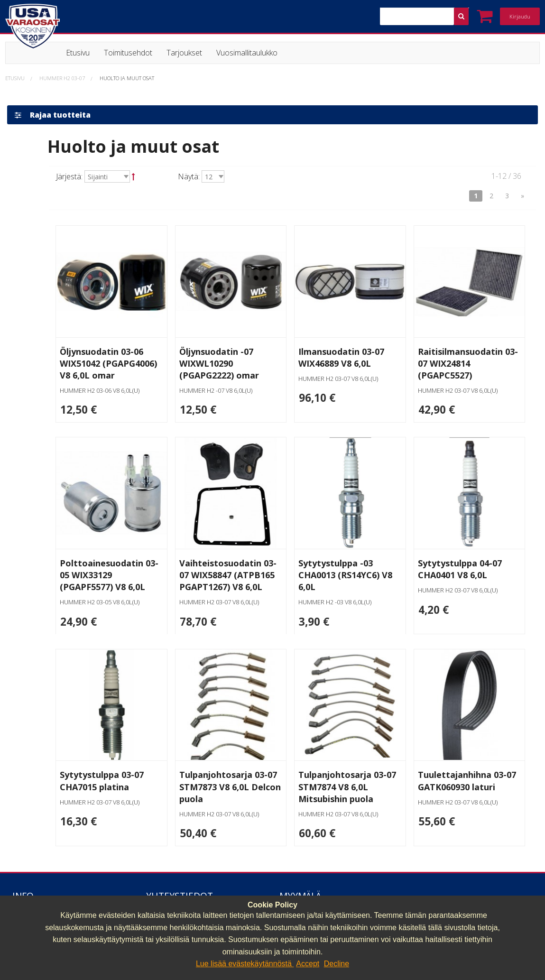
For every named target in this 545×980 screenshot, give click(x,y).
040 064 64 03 (170, 892)
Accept (308, 964)
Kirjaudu (520, 16)
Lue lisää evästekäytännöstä (245, 964)
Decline (337, 964)
